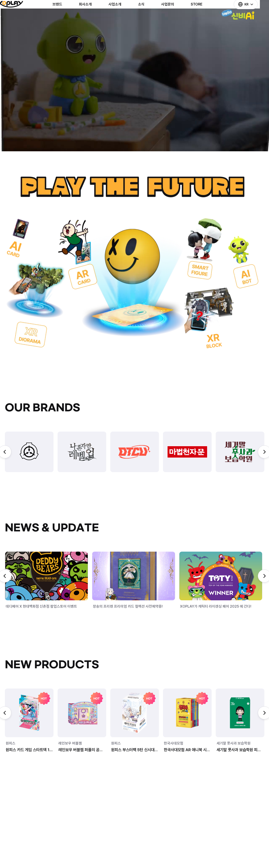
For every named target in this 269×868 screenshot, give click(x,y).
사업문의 (175, 16)
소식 (148, 16)
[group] (29, 452)
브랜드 (64, 16)
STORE (204, 16)
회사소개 (92, 16)
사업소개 (122, 16)
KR (248, 16)
